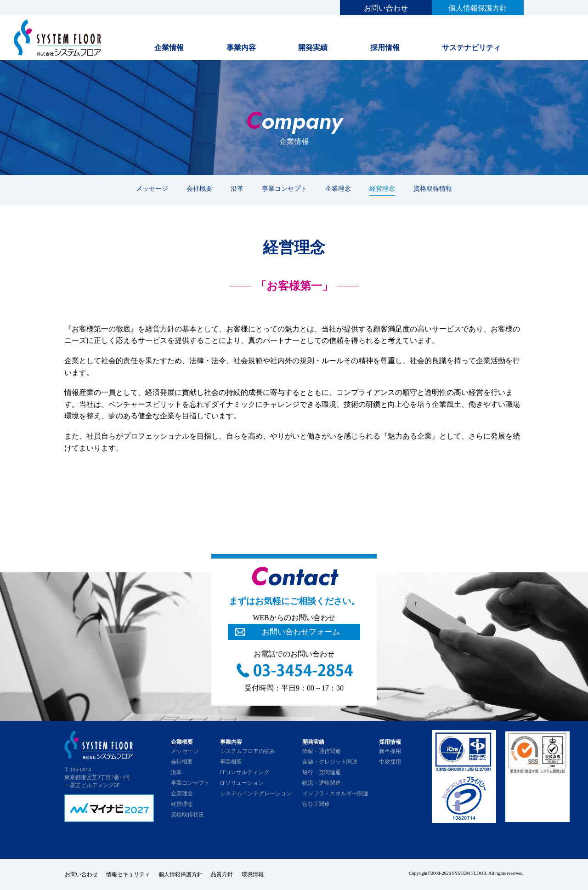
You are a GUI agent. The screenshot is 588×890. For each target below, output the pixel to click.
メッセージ (152, 188)
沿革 (237, 188)
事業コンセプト (284, 188)
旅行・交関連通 (322, 772)
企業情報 (169, 48)
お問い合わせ (386, 8)
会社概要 (199, 188)
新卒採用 (390, 751)
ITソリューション (242, 783)
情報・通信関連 (322, 751)
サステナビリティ (471, 48)
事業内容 (241, 48)
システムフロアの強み (248, 751)
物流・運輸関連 (322, 783)
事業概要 (231, 762)
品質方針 (224, 874)
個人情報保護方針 (478, 8)
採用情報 (385, 48)
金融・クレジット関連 (330, 762)
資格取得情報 (433, 188)
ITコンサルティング (245, 772)
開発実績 (313, 48)
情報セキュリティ (129, 874)
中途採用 (390, 762)
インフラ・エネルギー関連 (335, 793)
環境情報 (255, 874)
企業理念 (338, 188)
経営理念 (382, 188)
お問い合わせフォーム (301, 632)
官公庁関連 (316, 804)
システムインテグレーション (256, 793)
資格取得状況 (187, 815)
